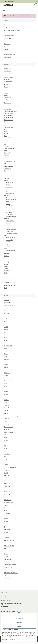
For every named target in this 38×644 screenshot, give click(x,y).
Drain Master (7, 389)
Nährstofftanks (9, 206)
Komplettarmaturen (8, 91)
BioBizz (6, 338)
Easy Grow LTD (7, 397)
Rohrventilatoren (8, 116)
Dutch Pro (6, 140)
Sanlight (6, 532)
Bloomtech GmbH (8, 346)
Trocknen (6, 266)
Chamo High (7, 373)
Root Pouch (7, 521)
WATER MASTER (8, 578)
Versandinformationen (9, 38)
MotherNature (7, 486)
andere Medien (7, 169)
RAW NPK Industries (9, 159)
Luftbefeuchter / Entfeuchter (10, 111)
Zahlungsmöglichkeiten (9, 36)
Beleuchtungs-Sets (8, 73)
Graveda (6, 413)
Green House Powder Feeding (11, 142)
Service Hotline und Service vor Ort (12, 30)
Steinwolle (6, 175)
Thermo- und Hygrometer (11, 233)
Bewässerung (7, 195)
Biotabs (6, 340)
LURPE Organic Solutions (10, 467)
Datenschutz (7, 44)
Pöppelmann (7, 508)
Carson (6, 370)
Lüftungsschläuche (8, 113)
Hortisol (6, 448)
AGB (5, 46)
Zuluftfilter (6, 122)
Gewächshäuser (9, 187)
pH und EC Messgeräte (11, 229)
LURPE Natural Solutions (10, 148)
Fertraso (6, 402)
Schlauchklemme (8, 535)
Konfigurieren (19, 622)
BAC (5, 332)
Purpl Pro (6, 280)
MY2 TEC (6, 492)
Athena (6, 129)
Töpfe (5, 236)
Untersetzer (8, 246)
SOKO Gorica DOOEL (9, 546)
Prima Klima (7, 511)
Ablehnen (19, 627)
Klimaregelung (7, 109)
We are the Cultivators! (9, 33)
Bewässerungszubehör (11, 200)
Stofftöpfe (8, 242)
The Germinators (8, 567)
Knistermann (7, 462)
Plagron (6, 157)
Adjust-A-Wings (7, 302)
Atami (5, 319)
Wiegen (6, 273)
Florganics (6, 405)
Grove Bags (7, 424)
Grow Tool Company (9, 427)
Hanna (5, 438)
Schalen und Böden (10, 238)
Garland (6, 411)
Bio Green (6, 335)
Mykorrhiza (6, 155)
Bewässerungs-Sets (9, 77)
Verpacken (6, 271)
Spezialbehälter (9, 240)
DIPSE (5, 386)
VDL (5, 575)
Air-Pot (6, 311)
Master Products (8, 260)
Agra (5, 308)
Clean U (6, 375)
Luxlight (6, 470)
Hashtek (6, 440)
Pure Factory (7, 513)
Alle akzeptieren (19, 618)
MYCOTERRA (7, 153)
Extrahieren (7, 256)
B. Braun (6, 329)
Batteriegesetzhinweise (9, 55)
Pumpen (8, 208)
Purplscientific (7, 516)
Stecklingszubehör (10, 193)
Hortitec (6, 451)
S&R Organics (7, 529)
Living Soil (6, 146)
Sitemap (6, 49)
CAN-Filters (7, 359)
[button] (19, 593)
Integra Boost (7, 454)
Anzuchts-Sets (7, 71)
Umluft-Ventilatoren (8, 118)
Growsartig (6, 429)
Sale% (6, 288)
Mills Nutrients (7, 481)
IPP (5, 457)
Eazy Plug (6, 400)
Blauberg (6, 343)
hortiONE (6, 89)
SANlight (6, 93)
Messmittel (6, 219)
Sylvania (6, 95)
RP (5, 527)
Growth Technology (8, 432)
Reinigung (6, 262)
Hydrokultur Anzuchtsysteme (12, 191)
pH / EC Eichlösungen (11, 225)
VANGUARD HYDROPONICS (11, 573)
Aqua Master (7, 313)
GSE (5, 435)
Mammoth (6, 475)
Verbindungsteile (9, 214)
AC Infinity (6, 300)
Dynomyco (6, 394)
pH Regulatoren (9, 227)
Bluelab (6, 348)
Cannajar (6, 365)
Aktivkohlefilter (7, 105)
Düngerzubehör (8, 138)
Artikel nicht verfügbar (9, 41)
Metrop (6, 151)
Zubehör (6, 100)
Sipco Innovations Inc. (9, 540)
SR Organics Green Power (10, 161)
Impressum (7, 52)
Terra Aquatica (9, 212)
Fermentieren (7, 258)
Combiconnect (7, 381)
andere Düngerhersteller (10, 127)
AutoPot (8, 197)
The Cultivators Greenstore (10, 565)
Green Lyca (7, 419)
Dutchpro (6, 392)
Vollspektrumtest (8, 282)
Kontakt (6, 28)
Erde (5, 171)
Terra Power (7, 163)
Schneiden (6, 264)
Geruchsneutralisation (11, 250)
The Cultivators (7, 97)
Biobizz (6, 132)
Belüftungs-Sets (8, 75)
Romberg (6, 519)
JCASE (6, 459)
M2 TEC (6, 473)
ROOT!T (6, 524)
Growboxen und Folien (10, 286)
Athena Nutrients (8, 324)
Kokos (5, 173)
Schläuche (8, 210)
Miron (5, 484)
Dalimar (6, 384)
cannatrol (6, 367)
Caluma (6, 87)
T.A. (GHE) (6, 557)
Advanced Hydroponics (9, 305)
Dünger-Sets (7, 79)
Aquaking (6, 316)
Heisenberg (7, 443)
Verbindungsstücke (8, 120)
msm (5, 489)
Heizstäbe (8, 204)
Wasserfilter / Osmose (11, 216)
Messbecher (9, 223)
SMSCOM (6, 543)
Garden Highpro (8, 408)
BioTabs (6, 134)
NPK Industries (7, 500)
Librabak (6, 465)
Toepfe (7, 244)
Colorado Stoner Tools (9, 378)
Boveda (6, 354)
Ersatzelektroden (10, 221)
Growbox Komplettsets (9, 81)
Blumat (7, 202)
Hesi (5, 144)
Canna (5, 136)
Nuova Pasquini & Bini (9, 502)
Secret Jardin (7, 538)
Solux (5, 548)
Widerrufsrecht (7, 57)
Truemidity (6, 570)
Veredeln (6, 268)
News (5, 25)
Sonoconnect (7, 551)
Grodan (6, 421)
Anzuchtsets (9, 185)
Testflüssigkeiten (9, 231)
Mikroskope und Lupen (9, 278)
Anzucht (6, 180)
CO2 (5, 107)
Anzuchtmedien (9, 183)
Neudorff (6, 497)
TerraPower (7, 562)
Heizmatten (8, 189)
